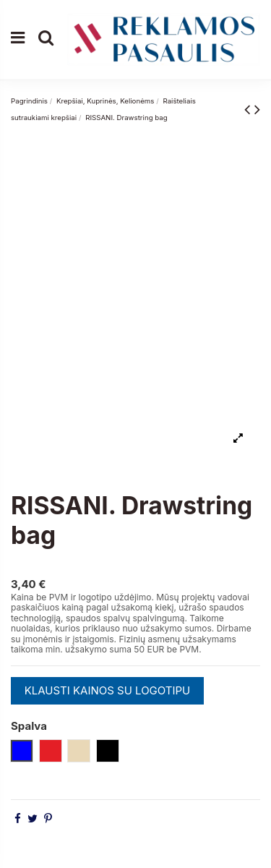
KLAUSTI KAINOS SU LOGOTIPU (108, 690)
